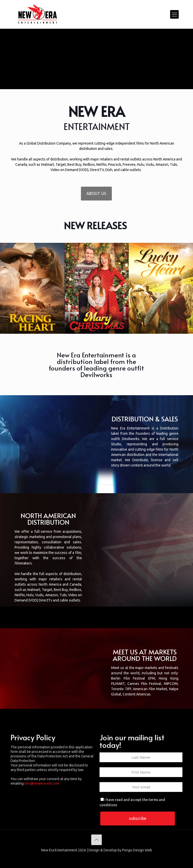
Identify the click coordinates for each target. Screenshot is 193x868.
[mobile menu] (174, 14)
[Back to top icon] (96, 840)
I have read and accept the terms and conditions (132, 802)
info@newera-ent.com (42, 783)
